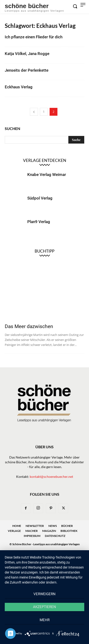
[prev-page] (34, 112)
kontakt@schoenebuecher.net (51, 477)
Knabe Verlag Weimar (47, 175)
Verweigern (44, 594)
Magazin (49, 531)
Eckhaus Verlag (19, 87)
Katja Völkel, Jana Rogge (27, 54)
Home (17, 526)
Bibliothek (69, 531)
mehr (45, 620)
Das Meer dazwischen (29, 326)
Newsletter (35, 526)
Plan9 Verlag (39, 222)
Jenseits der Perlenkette (27, 70)
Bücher (67, 526)
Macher (32, 531)
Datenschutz (55, 536)
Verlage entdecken (45, 160)
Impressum (32, 536)
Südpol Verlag (40, 198)
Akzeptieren (44, 607)
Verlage (14, 531)
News (53, 526)
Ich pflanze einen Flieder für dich (34, 37)
